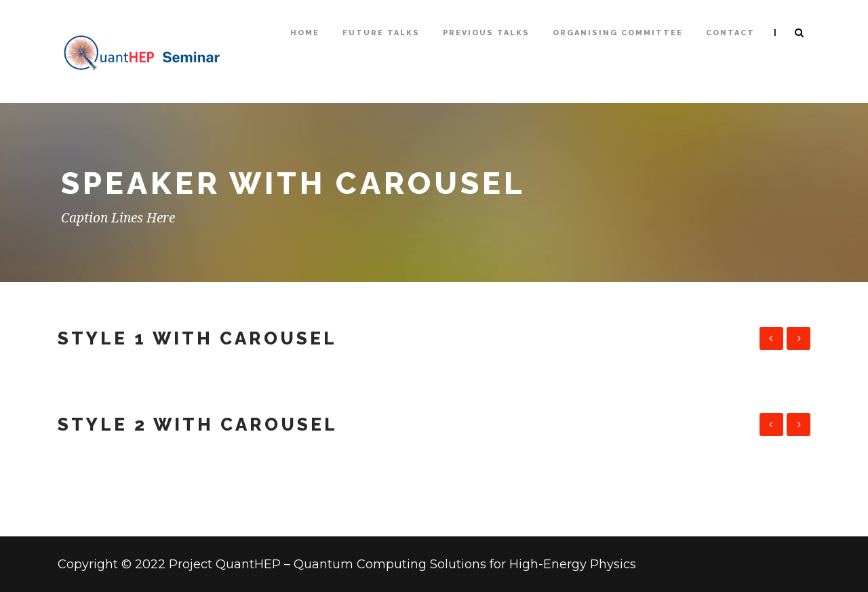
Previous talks (486, 33)
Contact (730, 33)
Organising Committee (618, 33)
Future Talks (381, 33)
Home (305, 33)
